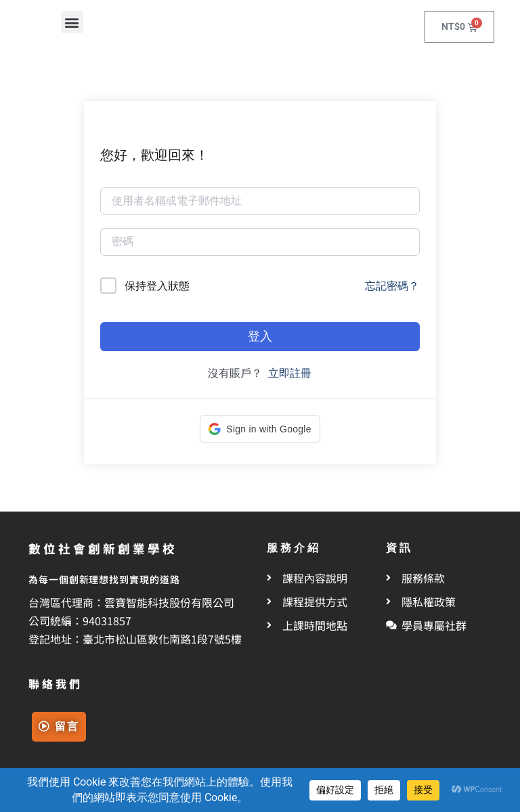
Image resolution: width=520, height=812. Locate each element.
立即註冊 (290, 373)
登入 (260, 336)
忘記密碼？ (392, 286)
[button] (72, 22)
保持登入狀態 (157, 286)
